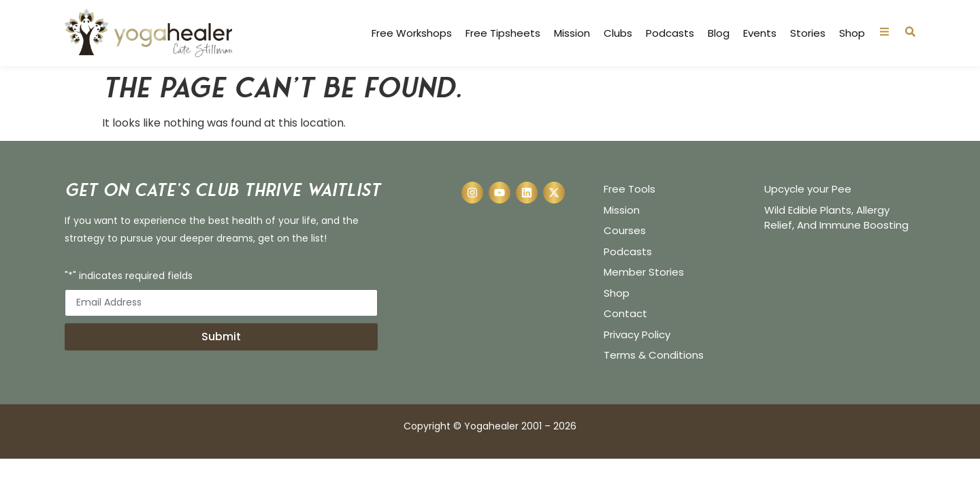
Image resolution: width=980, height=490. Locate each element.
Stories (808, 33)
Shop (852, 33)
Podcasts (670, 33)
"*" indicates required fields (129, 277)
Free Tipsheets (503, 33)
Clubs (618, 33)
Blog (719, 33)
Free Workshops (412, 33)
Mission (572, 33)
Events (760, 33)
